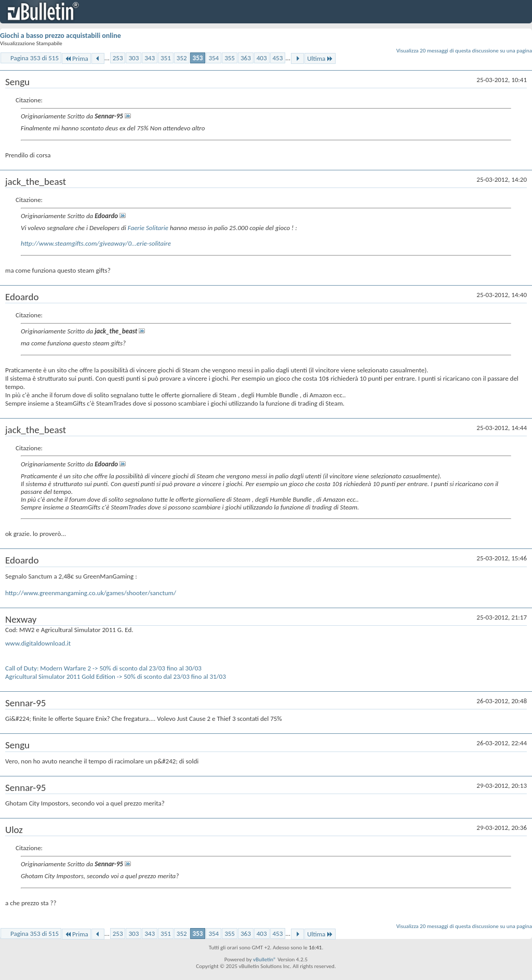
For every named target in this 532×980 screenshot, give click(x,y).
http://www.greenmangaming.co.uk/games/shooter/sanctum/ (91, 593)
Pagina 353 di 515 (35, 58)
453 (278, 58)
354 (214, 58)
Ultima (320, 58)
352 (182, 58)
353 (198, 58)
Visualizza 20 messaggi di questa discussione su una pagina (464, 51)
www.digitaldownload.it (38, 643)
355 (230, 58)
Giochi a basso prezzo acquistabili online (61, 36)
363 (246, 58)
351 (166, 58)
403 (262, 58)
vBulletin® (265, 959)
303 (134, 58)
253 (118, 58)
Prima (76, 58)
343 (150, 58)
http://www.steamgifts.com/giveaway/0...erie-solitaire (96, 243)
